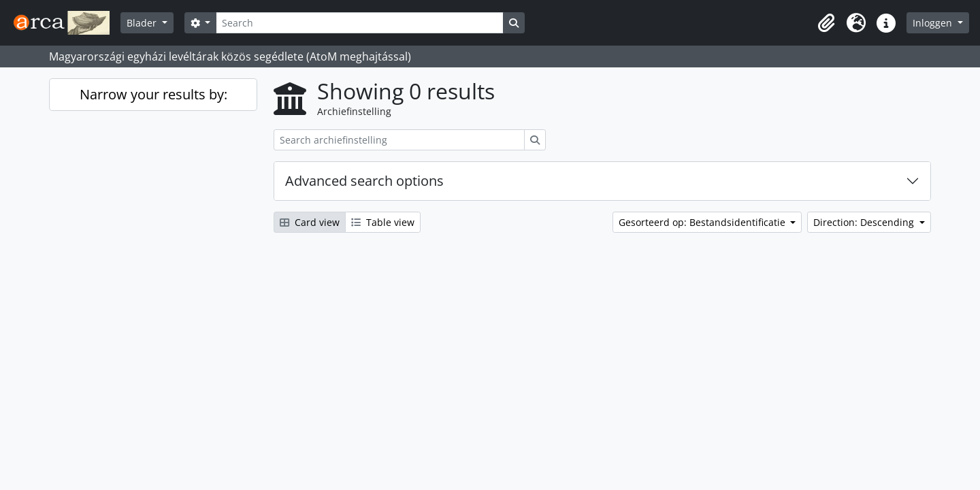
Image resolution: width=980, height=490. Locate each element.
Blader (143, 23)
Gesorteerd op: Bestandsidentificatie (703, 222)
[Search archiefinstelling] (399, 140)
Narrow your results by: (153, 94)
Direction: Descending (865, 222)
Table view (383, 222)
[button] (826, 23)
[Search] (359, 23)
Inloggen (934, 23)
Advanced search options (364, 181)
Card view (310, 222)
